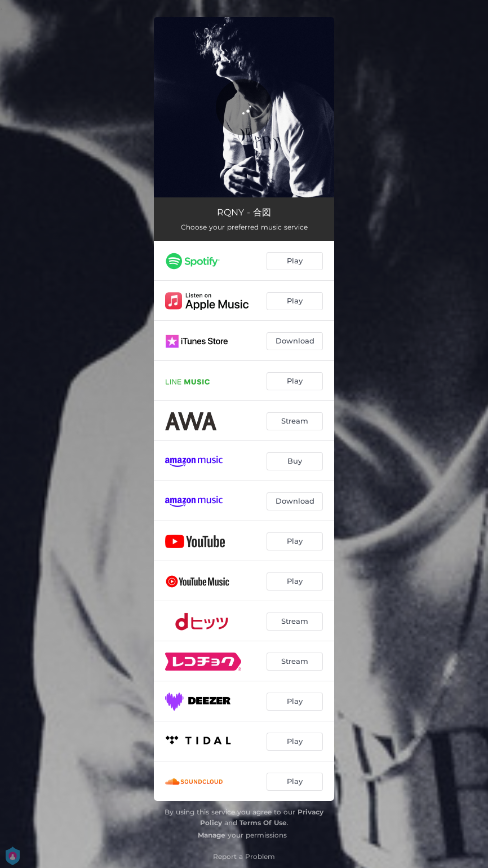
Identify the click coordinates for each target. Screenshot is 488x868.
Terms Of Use (263, 823)
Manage (212, 835)
